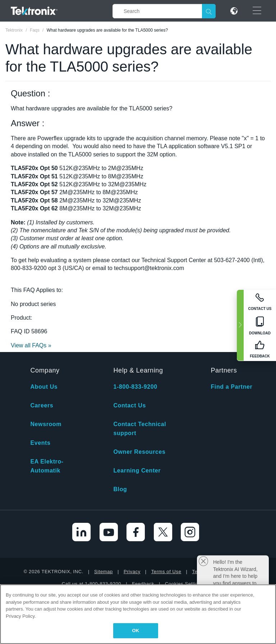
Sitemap (103, 572)
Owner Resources (139, 452)
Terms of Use (166, 572)
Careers (42, 405)
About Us (44, 387)
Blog (120, 489)
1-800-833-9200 (135, 387)
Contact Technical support (140, 429)
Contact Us (129, 405)
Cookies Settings (184, 584)
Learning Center (137, 471)
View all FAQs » (31, 345)
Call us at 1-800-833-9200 (91, 584)
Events (40, 443)
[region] (138, 614)
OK (136, 631)
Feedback (143, 584)
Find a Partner (231, 387)
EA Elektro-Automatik (47, 466)
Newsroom (46, 424)
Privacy (132, 572)
